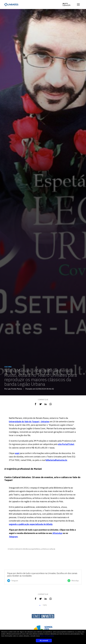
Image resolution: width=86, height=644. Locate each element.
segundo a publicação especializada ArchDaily (31, 524)
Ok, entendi (44, 641)
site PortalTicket (66, 444)
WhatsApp (57, 533)
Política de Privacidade (47, 636)
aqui (17, 453)
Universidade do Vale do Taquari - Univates (29, 422)
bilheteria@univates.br (56, 460)
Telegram (13, 537)
